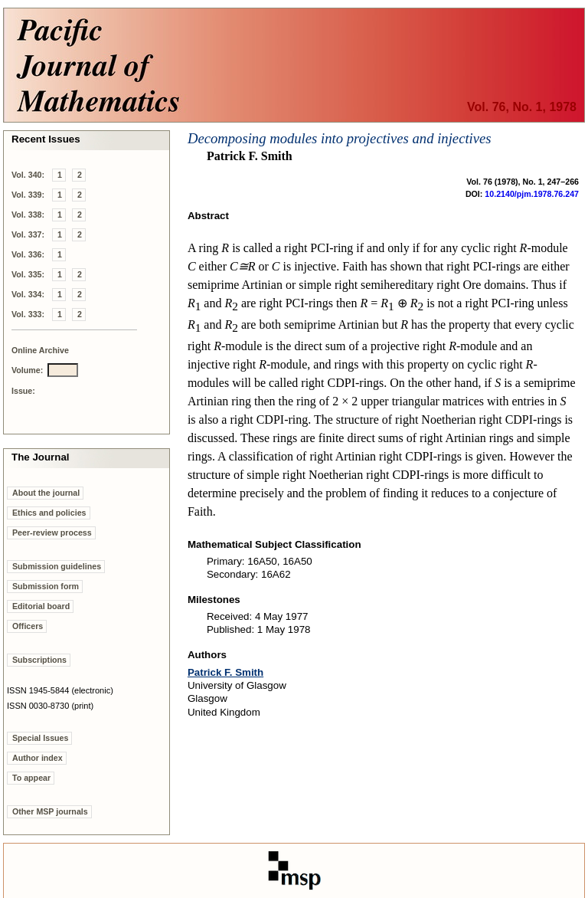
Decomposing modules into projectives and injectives (340, 138)
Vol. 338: (28, 215)
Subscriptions (39, 660)
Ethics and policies (49, 513)
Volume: (27, 370)
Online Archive (40, 350)
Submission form (46, 586)
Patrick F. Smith (225, 672)
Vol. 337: (28, 234)
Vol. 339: (28, 195)
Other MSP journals (50, 811)
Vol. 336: (28, 254)
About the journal (46, 493)
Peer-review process (52, 533)
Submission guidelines (57, 566)
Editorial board (41, 606)
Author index (38, 758)
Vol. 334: (28, 294)
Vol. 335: (28, 274)
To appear (31, 778)
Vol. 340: (28, 175)
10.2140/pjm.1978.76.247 (532, 194)
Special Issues (40, 738)
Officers (28, 626)
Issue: (23, 391)
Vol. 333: (28, 314)
